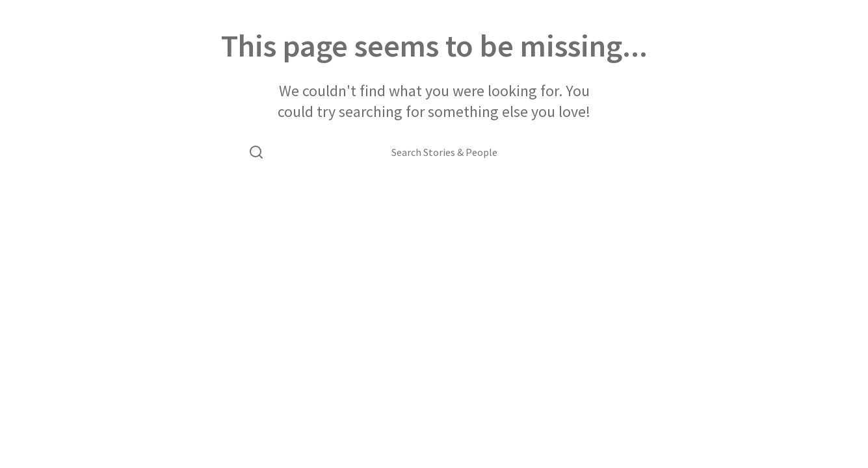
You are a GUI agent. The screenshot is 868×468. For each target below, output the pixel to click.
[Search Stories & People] (445, 152)
